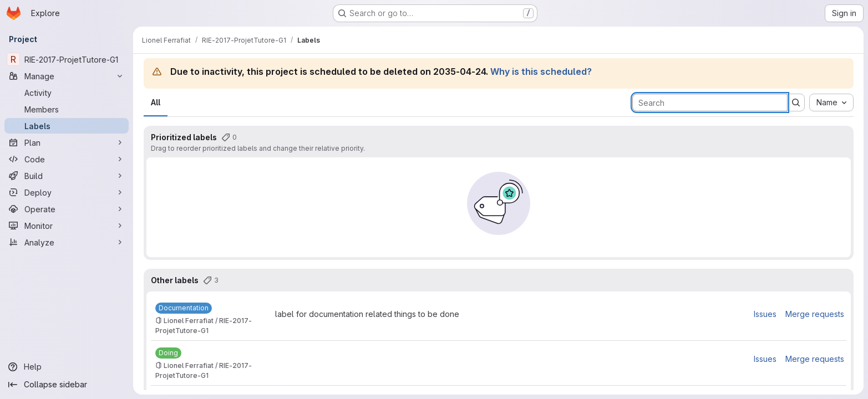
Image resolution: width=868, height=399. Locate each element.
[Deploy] (67, 192)
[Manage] (67, 76)
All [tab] (156, 102)
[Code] (67, 159)
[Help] (67, 367)
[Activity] (67, 93)
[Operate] (67, 209)
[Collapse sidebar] (67, 385)
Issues (765, 314)
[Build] (67, 176)
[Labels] (67, 126)
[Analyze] (67, 242)
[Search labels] (710, 103)
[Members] (67, 109)
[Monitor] (67, 226)
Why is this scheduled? (541, 71)
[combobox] (831, 103)
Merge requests (815, 314)
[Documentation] (184, 308)
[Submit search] (796, 103)
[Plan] (67, 142)
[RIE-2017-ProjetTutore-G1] (67, 59)
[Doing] (168, 353)
